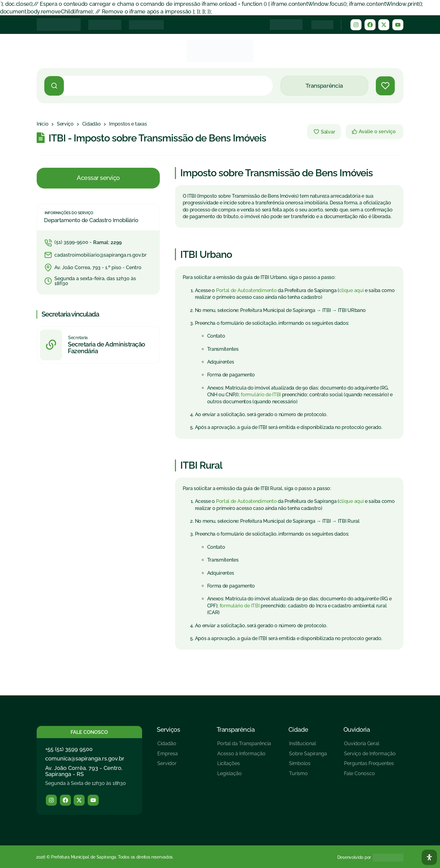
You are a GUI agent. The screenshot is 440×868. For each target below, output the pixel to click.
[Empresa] (168, 756)
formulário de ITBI (261, 395)
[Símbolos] (308, 766)
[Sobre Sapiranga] (308, 756)
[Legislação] (244, 776)
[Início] (42, 124)
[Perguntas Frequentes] (370, 766)
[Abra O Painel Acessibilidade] (429, 857)
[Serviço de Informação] (370, 756)
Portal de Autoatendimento (246, 290)
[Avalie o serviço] (374, 132)
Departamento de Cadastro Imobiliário (91, 220)
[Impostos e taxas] (128, 124)
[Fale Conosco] (370, 776)
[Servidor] (168, 766)
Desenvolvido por (354, 857)
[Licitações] (244, 766)
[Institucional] (308, 746)
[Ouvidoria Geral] (370, 746)
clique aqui (352, 290)
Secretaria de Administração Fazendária (106, 348)
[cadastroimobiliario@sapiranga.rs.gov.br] (98, 255)
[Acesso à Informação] (244, 756)
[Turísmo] (308, 776)
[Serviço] (65, 124)
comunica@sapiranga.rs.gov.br (85, 758)
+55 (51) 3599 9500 (69, 749)
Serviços (168, 730)
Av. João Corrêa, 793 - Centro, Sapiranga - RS (84, 771)
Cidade (298, 730)
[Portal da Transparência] (244, 746)
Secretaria (78, 338)
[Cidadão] (92, 124)
